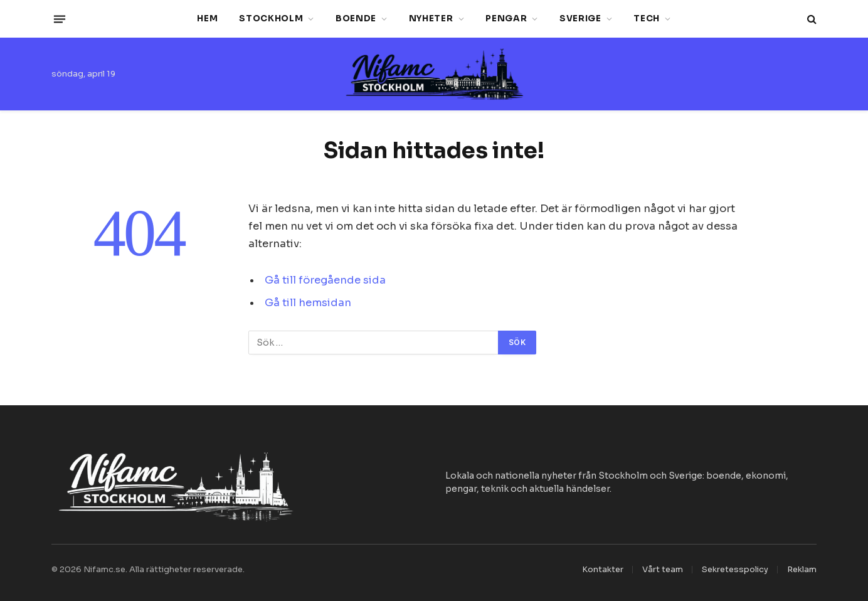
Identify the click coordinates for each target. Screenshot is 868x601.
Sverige (580, 19)
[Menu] (60, 19)
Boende (356, 19)
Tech (647, 19)
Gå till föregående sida (325, 280)
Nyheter (431, 19)
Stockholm (271, 19)
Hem (207, 19)
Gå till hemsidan (308, 303)
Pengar (506, 19)
